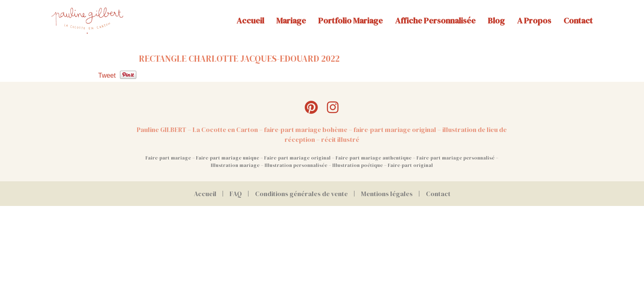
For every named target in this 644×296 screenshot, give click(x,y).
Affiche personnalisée (435, 21)
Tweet (107, 75)
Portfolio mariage (351, 21)
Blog (496, 21)
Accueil (250, 21)
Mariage (291, 21)
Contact (578, 21)
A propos (534, 21)
